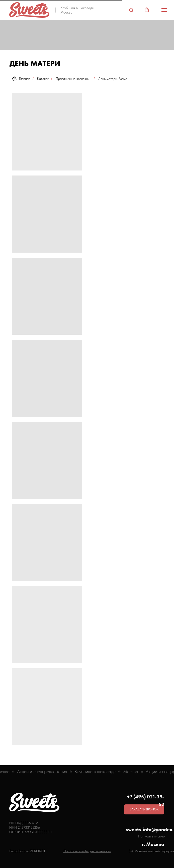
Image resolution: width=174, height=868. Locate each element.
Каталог (43, 79)
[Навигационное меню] (164, 10)
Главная (21, 79)
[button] (131, 10)
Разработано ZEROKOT (27, 851)
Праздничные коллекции (73, 79)
